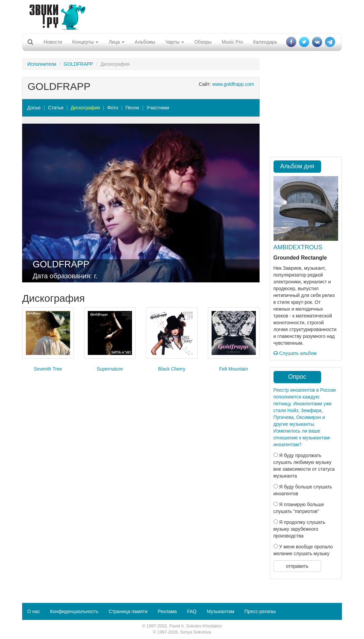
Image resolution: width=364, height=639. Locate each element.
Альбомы (145, 42)
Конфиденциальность (74, 611)
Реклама (167, 611)
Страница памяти (128, 611)
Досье (34, 108)
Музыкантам (221, 611)
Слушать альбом (295, 353)
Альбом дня (297, 166)
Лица (117, 42)
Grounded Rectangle (300, 258)
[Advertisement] (180, 15)
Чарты (175, 42)
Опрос (297, 377)
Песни (132, 108)
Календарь (265, 42)
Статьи (56, 108)
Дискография (85, 108)
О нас (34, 611)
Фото (113, 108)
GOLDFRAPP (78, 64)
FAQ (192, 611)
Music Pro (232, 42)
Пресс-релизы (260, 611)
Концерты (85, 42)
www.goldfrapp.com (233, 84)
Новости (53, 42)
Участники (158, 108)
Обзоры (203, 42)
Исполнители (42, 64)
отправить (297, 566)
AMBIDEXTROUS (298, 247)
